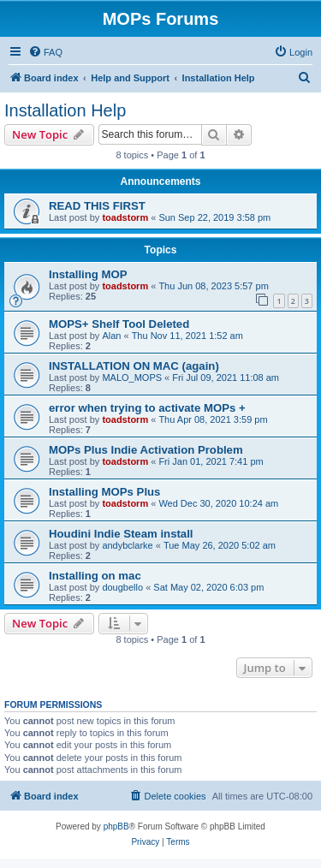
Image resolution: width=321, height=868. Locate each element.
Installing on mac (95, 576)
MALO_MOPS (132, 378)
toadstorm (125, 217)
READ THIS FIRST (97, 206)
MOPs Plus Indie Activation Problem (146, 450)
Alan (111, 336)
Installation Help (65, 110)
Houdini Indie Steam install (121, 534)
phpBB (116, 826)
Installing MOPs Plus (104, 492)
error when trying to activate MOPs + (147, 408)
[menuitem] (45, 52)
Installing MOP (88, 274)
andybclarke (127, 545)
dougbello (122, 587)
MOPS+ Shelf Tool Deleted (119, 324)
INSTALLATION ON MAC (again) (134, 366)
